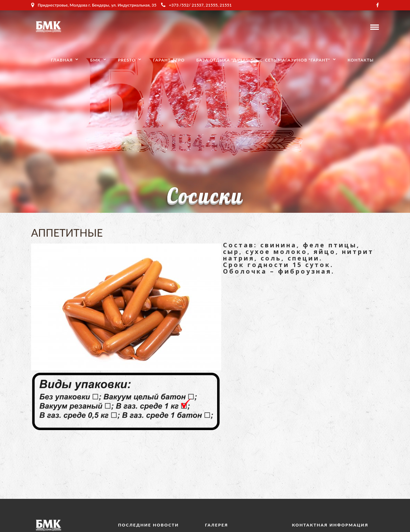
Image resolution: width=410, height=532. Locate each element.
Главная (62, 60)
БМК (95, 60)
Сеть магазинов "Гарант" (298, 60)
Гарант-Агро (169, 60)
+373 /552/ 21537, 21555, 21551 (197, 5)
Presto (127, 60)
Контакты (361, 60)
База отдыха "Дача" (222, 60)
